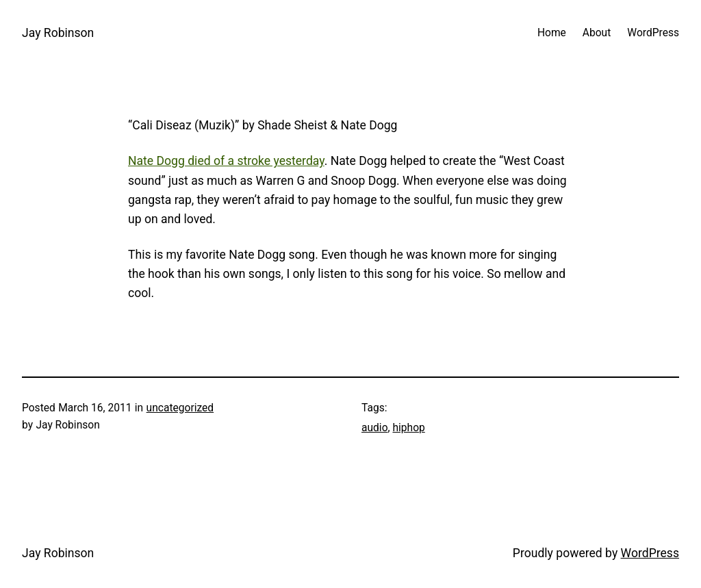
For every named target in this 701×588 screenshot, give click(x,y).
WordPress (650, 553)
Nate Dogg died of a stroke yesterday (226, 161)
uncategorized (180, 408)
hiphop (408, 428)
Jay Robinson (58, 33)
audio (375, 428)
